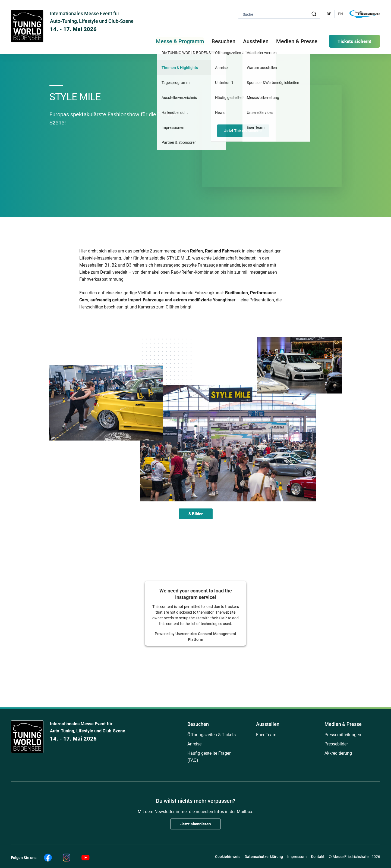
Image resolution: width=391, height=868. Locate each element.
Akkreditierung (338, 753)
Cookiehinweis (228, 857)
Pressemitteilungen (343, 735)
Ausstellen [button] (256, 41)
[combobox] (279, 14)
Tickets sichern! (354, 41)
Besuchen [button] (223, 41)
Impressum (297, 857)
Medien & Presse (297, 41)
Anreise (194, 744)
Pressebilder (336, 744)
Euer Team (266, 735)
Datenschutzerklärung (264, 857)
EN (340, 14)
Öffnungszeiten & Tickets (212, 735)
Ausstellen (268, 724)
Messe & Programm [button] (180, 41)
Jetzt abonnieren (195, 824)
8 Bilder (196, 514)
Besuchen (198, 724)
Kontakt (318, 857)
